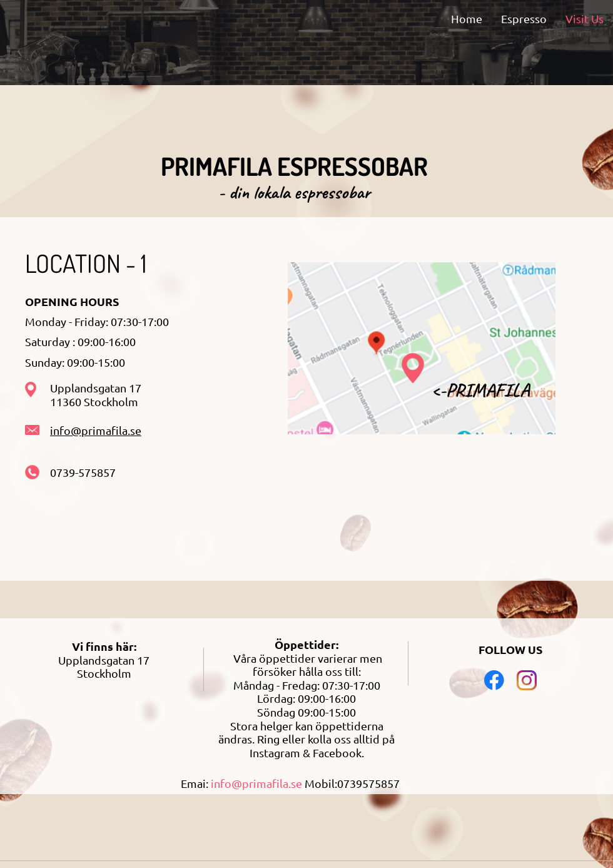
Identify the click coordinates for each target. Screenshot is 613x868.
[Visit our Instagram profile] (527, 680)
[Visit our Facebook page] (494, 680)
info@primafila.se (96, 430)
